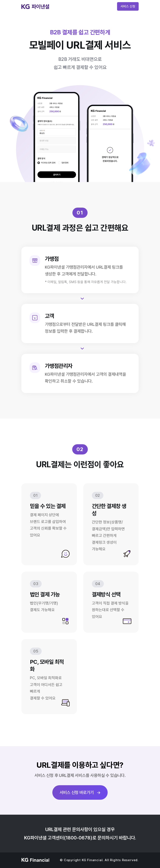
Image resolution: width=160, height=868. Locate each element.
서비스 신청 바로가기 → (80, 792)
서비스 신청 (128, 6)
